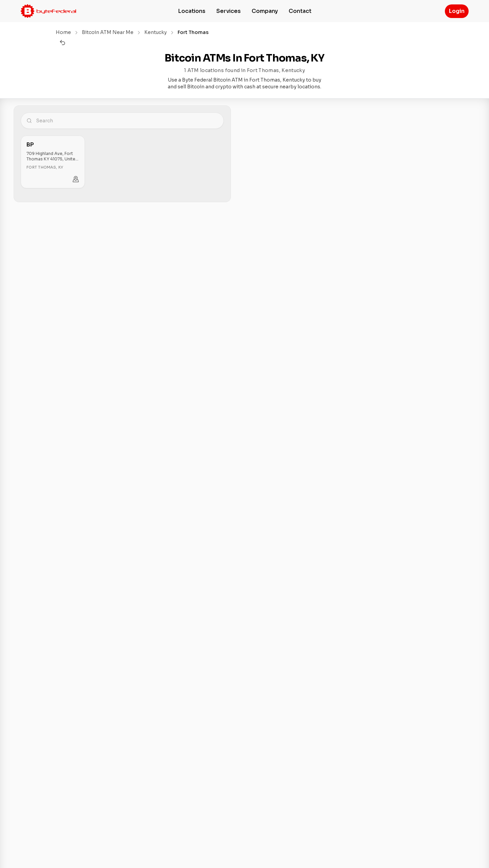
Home (63, 32)
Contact (300, 11)
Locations (192, 11)
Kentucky (156, 32)
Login (457, 11)
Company (265, 11)
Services (229, 11)
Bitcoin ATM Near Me (108, 32)
